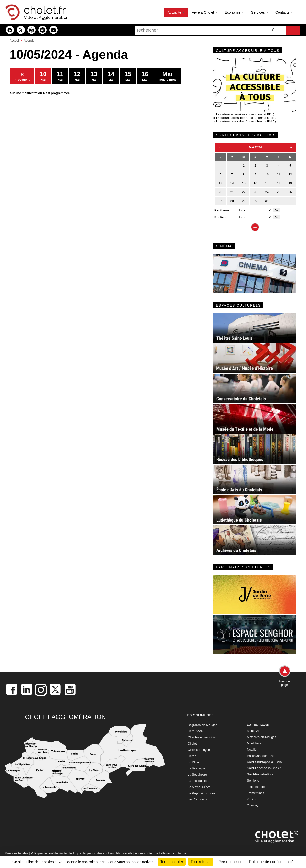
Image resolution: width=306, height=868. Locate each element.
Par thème (222, 210)
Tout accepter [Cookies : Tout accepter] (172, 862)
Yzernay (253, 805)
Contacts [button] (284, 12)
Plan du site (124, 853)
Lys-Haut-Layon (258, 725)
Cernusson (195, 731)
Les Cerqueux (197, 799)
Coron (192, 756)
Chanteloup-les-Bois (202, 737)
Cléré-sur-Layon (199, 750)
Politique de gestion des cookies (92, 853)
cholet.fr (45, 10)
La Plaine (194, 762)
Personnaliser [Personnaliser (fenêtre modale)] (230, 862)
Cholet (192, 744)
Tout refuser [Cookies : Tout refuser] (201, 862)
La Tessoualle (197, 781)
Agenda (29, 40)
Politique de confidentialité (49, 853)
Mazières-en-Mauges (262, 737)
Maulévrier (254, 731)
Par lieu (220, 217)
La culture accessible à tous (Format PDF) (245, 114)
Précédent (22, 76)
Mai (43, 76)
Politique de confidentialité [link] (271, 862)
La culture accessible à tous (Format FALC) (246, 121)
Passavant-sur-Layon (262, 756)
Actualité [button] (176, 12)
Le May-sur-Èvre (199, 787)
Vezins (251, 799)
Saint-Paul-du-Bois (260, 774)
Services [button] (260, 12)
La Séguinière (197, 775)
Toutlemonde (256, 787)
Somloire (253, 781)
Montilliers (254, 743)
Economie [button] (234, 12)
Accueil (15, 40)
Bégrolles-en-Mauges (202, 725)
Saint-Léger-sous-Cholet (264, 768)
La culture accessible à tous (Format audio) (246, 118)
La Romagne (197, 768)
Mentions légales (16, 853)
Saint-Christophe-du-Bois (264, 762)
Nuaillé (252, 749)
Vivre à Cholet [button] (205, 12)
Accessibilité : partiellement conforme (161, 853)
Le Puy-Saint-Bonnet (202, 793)
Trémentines (256, 793)
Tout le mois (167, 76)
